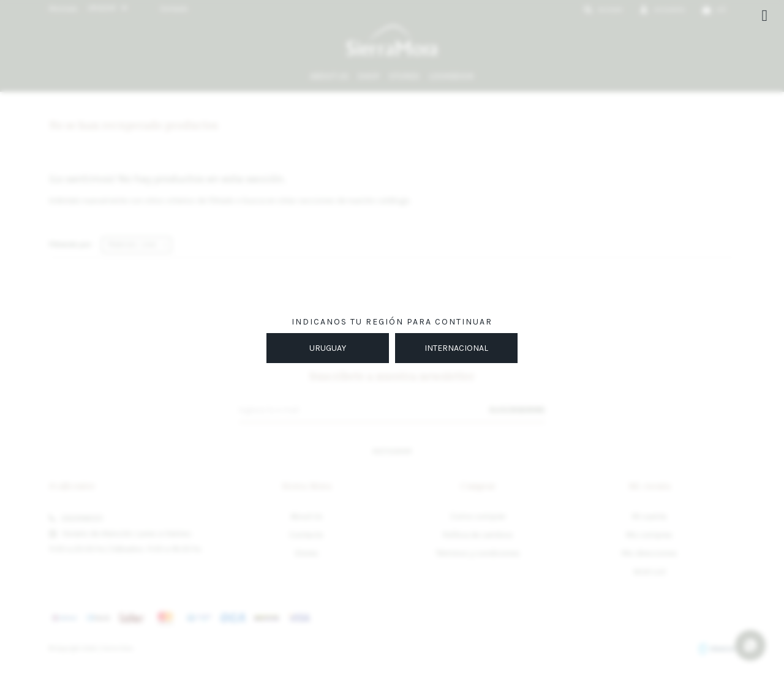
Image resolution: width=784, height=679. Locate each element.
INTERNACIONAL (456, 348)
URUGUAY (328, 348)
